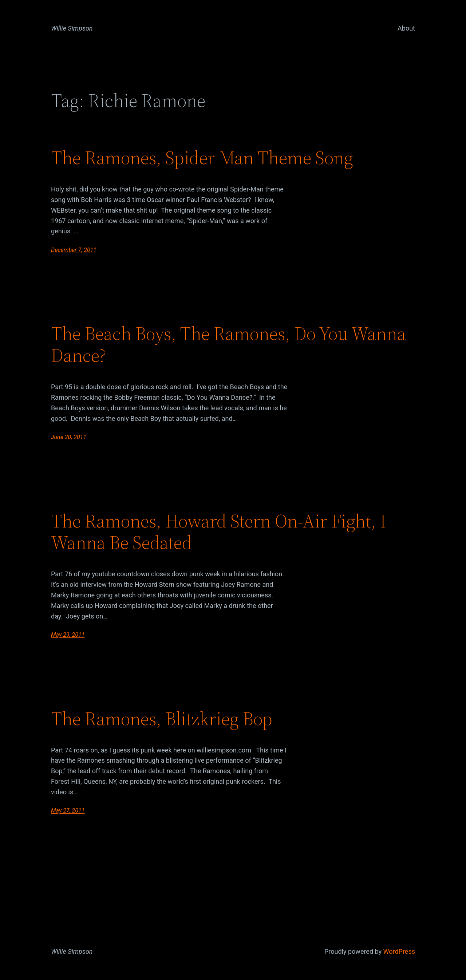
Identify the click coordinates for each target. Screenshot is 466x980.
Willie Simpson (72, 28)
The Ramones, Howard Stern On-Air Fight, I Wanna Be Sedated (219, 532)
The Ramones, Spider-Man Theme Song (202, 158)
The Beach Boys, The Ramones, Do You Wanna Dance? (228, 344)
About (406, 28)
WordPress (399, 951)
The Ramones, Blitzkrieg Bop (162, 719)
